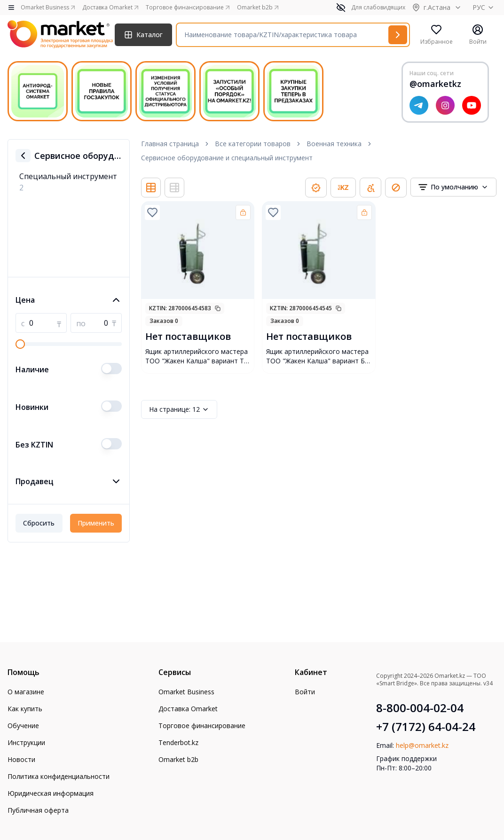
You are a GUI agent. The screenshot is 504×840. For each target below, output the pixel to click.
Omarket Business (186, 692)
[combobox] (453, 187)
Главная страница (170, 144)
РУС (484, 7)
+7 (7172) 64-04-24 (426, 727)
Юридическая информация (51, 793)
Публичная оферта (38, 810)
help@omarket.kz (422, 745)
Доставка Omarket (188, 709)
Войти (305, 692)
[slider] (20, 344)
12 (179, 409)
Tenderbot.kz (178, 742)
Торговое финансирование (202, 726)
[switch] (111, 369)
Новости (21, 759)
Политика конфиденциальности (59, 776)
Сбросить (39, 523)
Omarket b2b (178, 759)
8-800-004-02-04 (420, 708)
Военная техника (334, 144)
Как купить (25, 709)
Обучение (23, 726)
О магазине (26, 692)
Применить (96, 523)
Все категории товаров (253, 144)
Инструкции (26, 742)
